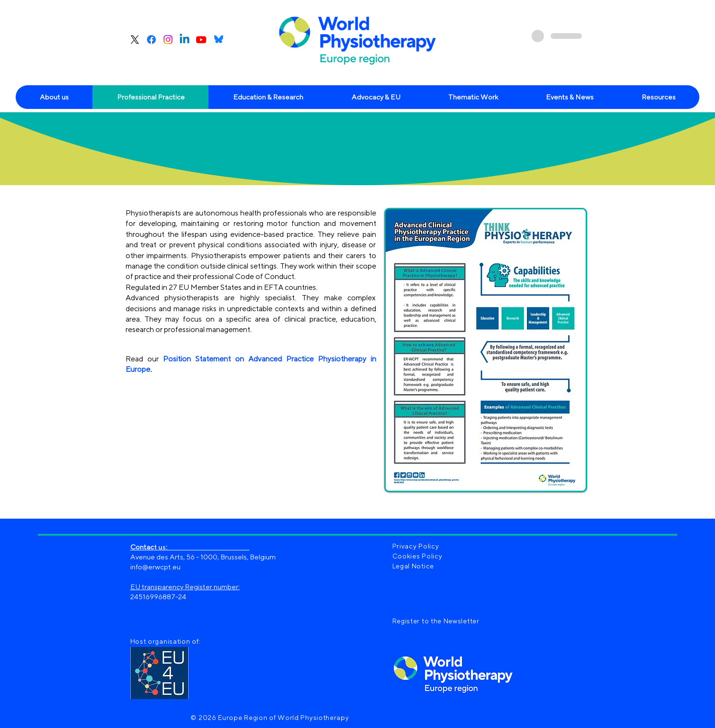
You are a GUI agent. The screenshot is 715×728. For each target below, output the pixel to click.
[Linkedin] (185, 40)
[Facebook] (151, 40)
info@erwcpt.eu (155, 567)
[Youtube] (201, 40)
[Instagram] (168, 40)
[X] (135, 40)
